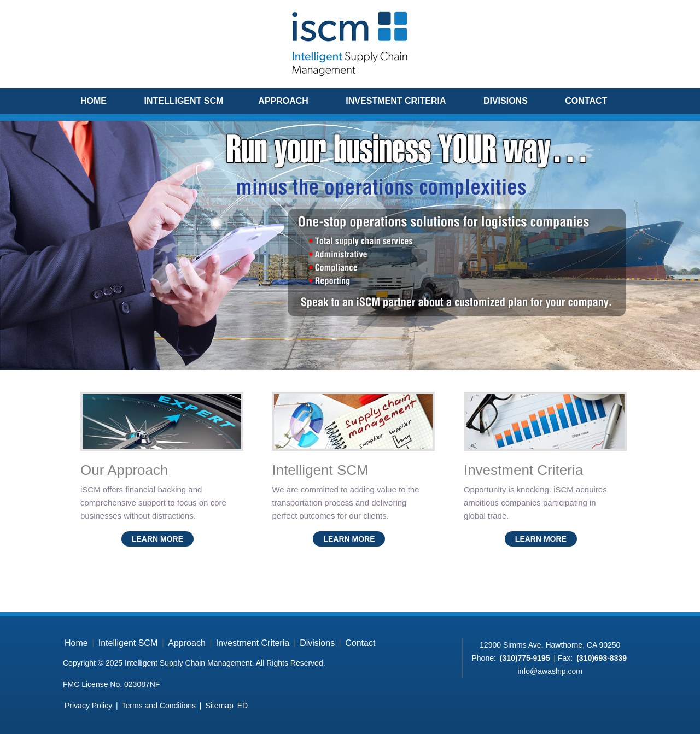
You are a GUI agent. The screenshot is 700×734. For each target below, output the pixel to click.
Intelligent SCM (183, 101)
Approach (283, 101)
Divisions (506, 101)
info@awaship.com (550, 671)
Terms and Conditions (159, 706)
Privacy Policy (88, 706)
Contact (586, 101)
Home (94, 101)
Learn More (157, 539)
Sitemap (219, 706)
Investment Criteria (396, 101)
